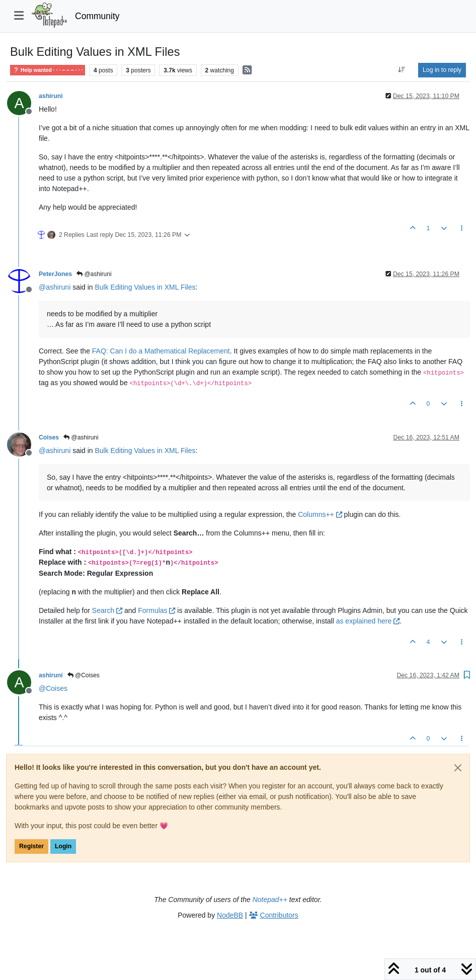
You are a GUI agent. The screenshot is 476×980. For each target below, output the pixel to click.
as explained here (368, 621)
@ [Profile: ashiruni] (55, 287)
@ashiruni (94, 274)
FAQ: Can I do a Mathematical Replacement (161, 351)
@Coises (84, 675)
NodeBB (230, 915)
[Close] (458, 768)
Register (31, 846)
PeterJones (55, 274)
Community (97, 16)
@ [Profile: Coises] (53, 688)
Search (107, 610)
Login (63, 846)
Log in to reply (442, 70)
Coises (49, 437)
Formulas (156, 610)
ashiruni (51, 96)
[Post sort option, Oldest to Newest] (402, 70)
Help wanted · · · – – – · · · (48, 70)
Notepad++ (270, 900)
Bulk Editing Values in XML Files (145, 287)
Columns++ (320, 514)
